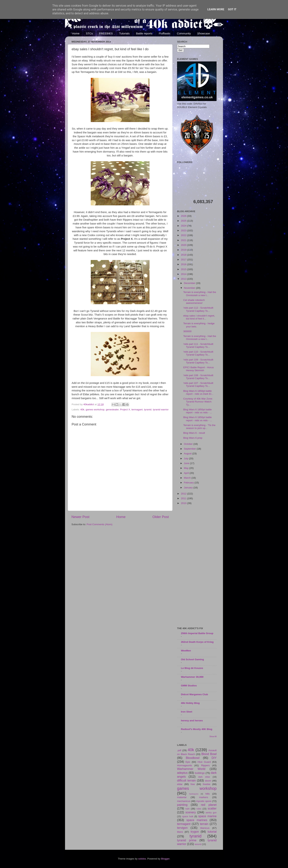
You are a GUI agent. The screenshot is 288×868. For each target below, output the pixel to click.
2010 (184, 503)
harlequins (194, 794)
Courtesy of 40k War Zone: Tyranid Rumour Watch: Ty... (198, 402)
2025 (184, 221)
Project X (125, 410)
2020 (184, 245)
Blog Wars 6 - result (194, 433)
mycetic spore (204, 801)
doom (208, 781)
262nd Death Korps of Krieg (197, 642)
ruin (187, 809)
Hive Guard (204, 762)
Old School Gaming (192, 659)
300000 (187, 331)
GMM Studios (189, 686)
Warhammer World (191, 769)
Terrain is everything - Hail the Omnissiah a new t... (200, 294)
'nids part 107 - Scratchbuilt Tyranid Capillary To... (198, 384)
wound (198, 844)
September (190, 449)
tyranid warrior (161, 410)
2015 (184, 269)
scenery (191, 812)
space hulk (188, 816)
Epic (188, 762)
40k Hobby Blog (190, 703)
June (187, 463)
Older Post (161, 517)
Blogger (165, 859)
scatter (212, 808)
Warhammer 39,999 (192, 677)
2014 (184, 274)
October (189, 444)
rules (199, 809)
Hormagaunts (184, 765)
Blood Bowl (209, 754)
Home (76, 33)
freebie (207, 784)
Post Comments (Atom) (100, 524)
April (187, 473)
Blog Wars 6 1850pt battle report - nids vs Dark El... (198, 392)
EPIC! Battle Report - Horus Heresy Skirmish (199, 369)
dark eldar (204, 777)
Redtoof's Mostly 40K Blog (197, 729)
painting (182, 805)
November (190, 288)
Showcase (204, 33)
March (188, 478)
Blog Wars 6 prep (193, 438)
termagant (137, 410)
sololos (142, 859)
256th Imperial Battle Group (197, 633)
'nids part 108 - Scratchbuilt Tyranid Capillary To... (198, 377)
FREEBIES (106, 33)
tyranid (148, 410)
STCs (89, 33)
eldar (180, 784)
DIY (214, 758)
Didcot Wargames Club (194, 694)
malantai (182, 797)
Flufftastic (165, 33)
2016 (184, 264)
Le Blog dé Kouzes (192, 668)
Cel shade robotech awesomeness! (194, 302)
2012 (184, 494)
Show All (213, 737)
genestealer (112, 410)
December (190, 283)
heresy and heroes (192, 721)
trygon (195, 832)
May (187, 468)
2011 (184, 498)
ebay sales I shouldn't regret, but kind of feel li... (199, 317)
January (189, 488)
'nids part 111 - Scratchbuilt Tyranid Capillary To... (198, 345)
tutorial (212, 832)
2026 (184, 216)
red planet (209, 805)
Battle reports (144, 33)
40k (82, 410)
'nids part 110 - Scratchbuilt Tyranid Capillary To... (198, 353)
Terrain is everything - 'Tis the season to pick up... (199, 427)
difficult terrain (186, 780)
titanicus (205, 828)
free (193, 784)
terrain (204, 824)
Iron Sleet (187, 712)
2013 (184, 279)
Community (184, 33)
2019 (184, 250)
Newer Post (80, 517)
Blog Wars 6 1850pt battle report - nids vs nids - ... (198, 411)
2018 (184, 255)
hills (207, 794)
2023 (184, 230)
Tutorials (124, 33)
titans (180, 832)
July (186, 458)
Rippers (205, 765)
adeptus (182, 773)
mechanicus (184, 801)
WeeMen (186, 651)
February (189, 483)
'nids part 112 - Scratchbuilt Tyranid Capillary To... (198, 309)
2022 (184, 235)
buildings (200, 773)
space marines (197, 820)
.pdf (179, 750)
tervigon (182, 828)
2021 (184, 240)
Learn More (216, 9)
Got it (232, 9)
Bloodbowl (193, 758)
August (188, 454)
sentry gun (211, 813)
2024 (184, 226)
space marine (207, 816)
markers (204, 797)
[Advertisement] (197, 566)
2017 (184, 260)
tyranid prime (187, 840)
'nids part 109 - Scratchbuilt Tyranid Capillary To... (198, 361)
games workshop (95, 410)
